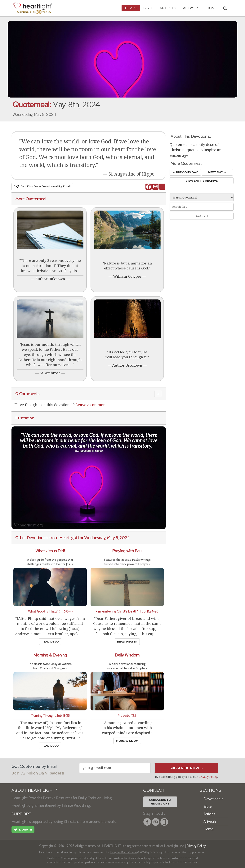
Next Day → (217, 172)
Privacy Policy (208, 777)
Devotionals (213, 799)
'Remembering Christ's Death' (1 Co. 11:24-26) (127, 611)
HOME (212, 8)
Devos (131, 8)
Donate (23, 830)
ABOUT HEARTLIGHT (34, 790)
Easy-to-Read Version (124, 852)
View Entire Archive (202, 181)
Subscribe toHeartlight (160, 802)
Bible (148, 8)
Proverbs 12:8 (127, 715)
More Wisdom (127, 741)
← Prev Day (185, 172)
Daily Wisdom (127, 655)
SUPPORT (22, 814)
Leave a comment (91, 405)
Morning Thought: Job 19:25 (50, 715)
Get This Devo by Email (42, 187)
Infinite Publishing (76, 805)
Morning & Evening (50, 655)
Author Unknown (50, 279)
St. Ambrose (50, 373)
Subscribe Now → (187, 768)
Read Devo (50, 642)
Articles (168, 8)
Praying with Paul (127, 551)
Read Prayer (127, 642)
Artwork (191, 8)
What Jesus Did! (50, 551)
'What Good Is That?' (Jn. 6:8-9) (50, 611)
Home (209, 829)
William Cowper (127, 276)
